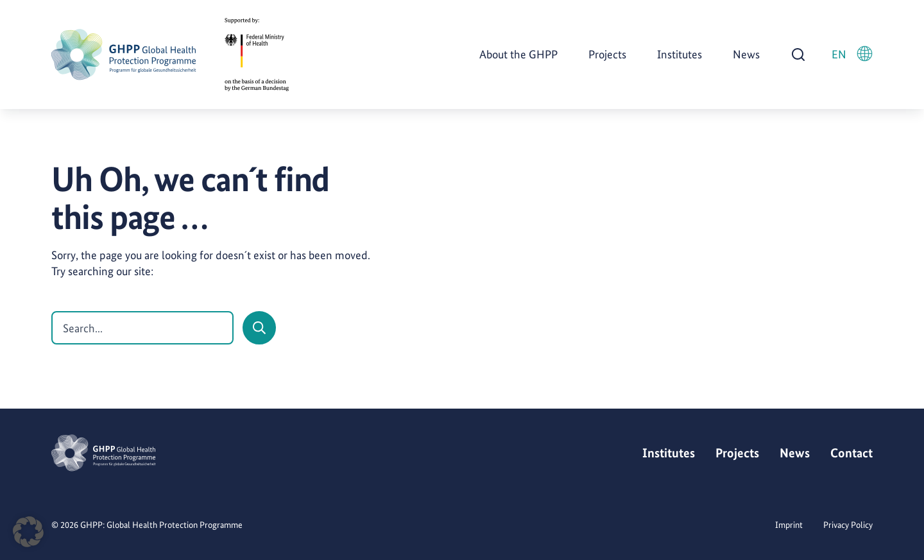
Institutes (680, 54)
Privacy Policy (848, 525)
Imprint (789, 525)
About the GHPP (518, 54)
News (746, 54)
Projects (607, 54)
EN (852, 54)
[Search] (259, 328)
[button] (28, 532)
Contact (851, 453)
